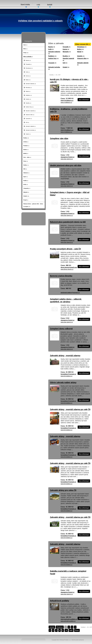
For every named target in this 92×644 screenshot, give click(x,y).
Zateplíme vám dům (59, 138)
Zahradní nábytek (31, 126)
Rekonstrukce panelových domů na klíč (68, 222)
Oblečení (26, 173)
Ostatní (28, 134)
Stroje (26, 53)
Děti (25, 169)
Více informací (84, 100)
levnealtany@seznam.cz (68, 374)
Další (71, 630)
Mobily (26, 153)
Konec (77, 630)
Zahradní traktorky (31, 84)
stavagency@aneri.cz (68, 157)
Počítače (26, 146)
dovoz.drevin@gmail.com (69, 267)
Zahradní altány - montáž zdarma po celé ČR (70, 409)
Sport (26, 177)
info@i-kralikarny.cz (67, 101)
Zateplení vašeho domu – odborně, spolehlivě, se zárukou (66, 300)
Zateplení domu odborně (61, 329)
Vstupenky (27, 188)
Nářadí (28, 91)
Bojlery (28, 80)
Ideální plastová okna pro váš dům (66, 165)
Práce (26, 161)
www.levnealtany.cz (66, 376)
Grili (27, 122)
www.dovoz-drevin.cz (67, 269)
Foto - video (27, 157)
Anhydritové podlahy (60, 601)
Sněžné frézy (30, 107)
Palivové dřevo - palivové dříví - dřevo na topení (33, 205)
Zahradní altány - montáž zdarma (65, 356)
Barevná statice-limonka (61, 276)
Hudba (26, 181)
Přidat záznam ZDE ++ (83, 44)
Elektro (26, 150)
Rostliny (28, 99)
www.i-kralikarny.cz (66, 102)
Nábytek (26, 192)
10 (66, 630)
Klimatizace (29, 68)
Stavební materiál (31, 111)
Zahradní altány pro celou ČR (63, 490)
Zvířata (26, 142)
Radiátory (29, 95)
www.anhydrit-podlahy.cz (68, 621)
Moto (25, 49)
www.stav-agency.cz (67, 159)
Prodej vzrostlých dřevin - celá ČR (65, 249)
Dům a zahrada (28, 57)
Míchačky (29, 88)
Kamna (28, 76)
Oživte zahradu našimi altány (63, 383)
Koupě (26, 200)
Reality (26, 138)
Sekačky (28, 103)
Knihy (26, 184)
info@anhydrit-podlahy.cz (69, 619)
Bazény (28, 60)
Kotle (28, 72)
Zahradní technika (31, 130)
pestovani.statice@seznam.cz (70, 293)
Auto (25, 45)
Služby (26, 165)
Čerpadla (29, 64)
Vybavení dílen (30, 115)
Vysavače (29, 119)
